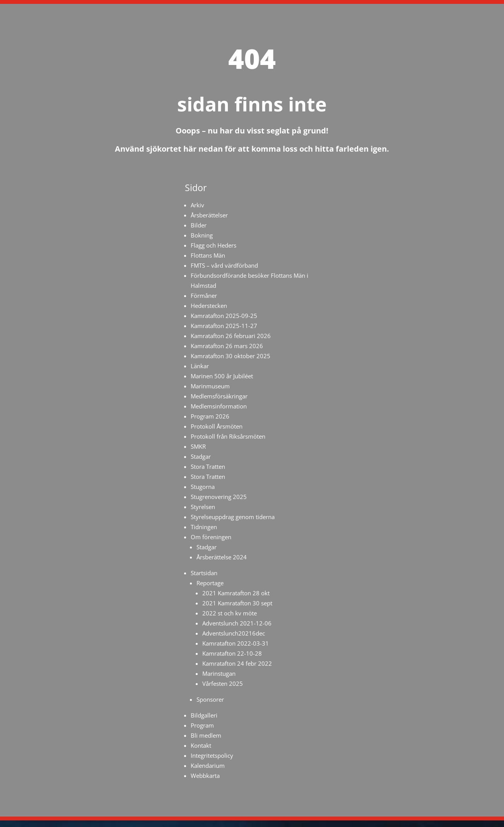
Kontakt (201, 745)
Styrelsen (203, 507)
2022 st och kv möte (230, 613)
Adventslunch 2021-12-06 (237, 623)
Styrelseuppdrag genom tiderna (233, 517)
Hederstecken (209, 306)
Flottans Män (208, 255)
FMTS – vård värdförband (224, 265)
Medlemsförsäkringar (219, 396)
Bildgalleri (204, 715)
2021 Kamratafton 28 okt (236, 593)
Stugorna (203, 487)
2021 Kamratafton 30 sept (237, 603)
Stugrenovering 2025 (219, 497)
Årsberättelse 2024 (222, 557)
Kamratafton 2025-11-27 (224, 326)
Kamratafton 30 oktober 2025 (231, 356)
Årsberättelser (209, 215)
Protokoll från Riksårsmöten (228, 436)
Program (202, 725)
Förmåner (204, 296)
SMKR (198, 446)
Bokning (202, 235)
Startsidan (204, 573)
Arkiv (197, 205)
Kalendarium (208, 765)
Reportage (210, 583)
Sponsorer (210, 699)
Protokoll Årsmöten (217, 426)
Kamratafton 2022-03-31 (236, 643)
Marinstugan (219, 673)
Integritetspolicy (212, 755)
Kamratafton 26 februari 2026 (231, 336)
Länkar (200, 366)
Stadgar (201, 456)
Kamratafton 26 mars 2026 (227, 346)
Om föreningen (211, 537)
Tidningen (204, 527)
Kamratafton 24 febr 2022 (237, 663)
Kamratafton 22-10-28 (232, 653)
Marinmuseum (210, 386)
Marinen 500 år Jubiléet (222, 376)
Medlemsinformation (219, 406)
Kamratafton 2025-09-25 (224, 316)
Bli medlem (206, 735)
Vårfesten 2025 (223, 683)
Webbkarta (205, 776)
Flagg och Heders (214, 245)
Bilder (199, 225)
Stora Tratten (208, 466)
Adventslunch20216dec (234, 633)
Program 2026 (210, 416)
